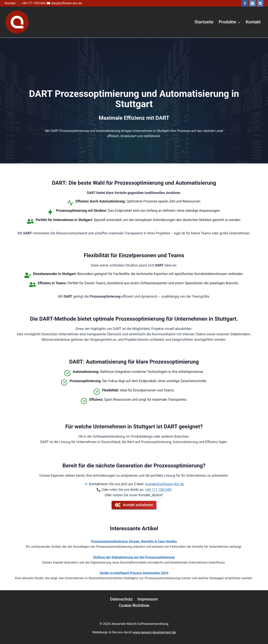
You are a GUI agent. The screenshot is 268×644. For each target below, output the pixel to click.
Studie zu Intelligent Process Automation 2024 (134, 573)
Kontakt (253, 22)
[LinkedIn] (260, 3)
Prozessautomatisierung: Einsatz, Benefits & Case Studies (134, 541)
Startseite (204, 22)
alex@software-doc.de (67, 3)
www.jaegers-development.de (154, 632)
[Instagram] (253, 3)
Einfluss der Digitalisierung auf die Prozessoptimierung (134, 557)
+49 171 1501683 (158, 490)
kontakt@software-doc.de (164, 484)
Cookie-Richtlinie (134, 606)
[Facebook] (245, 3)
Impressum (148, 599)
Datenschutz (122, 599)
